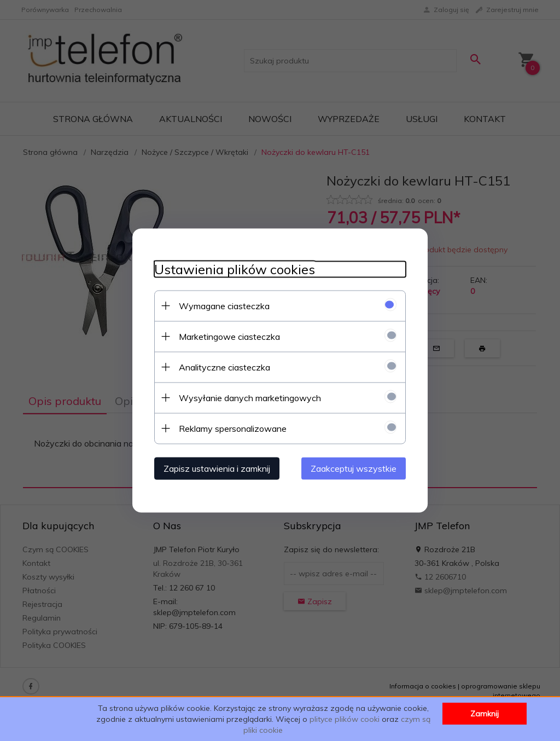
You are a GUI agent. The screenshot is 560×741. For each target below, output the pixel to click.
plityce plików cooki (345, 719)
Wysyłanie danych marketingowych (250, 398)
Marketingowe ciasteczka (229, 337)
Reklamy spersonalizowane (233, 429)
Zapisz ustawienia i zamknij (217, 468)
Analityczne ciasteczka (224, 367)
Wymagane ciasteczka (224, 306)
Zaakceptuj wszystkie (354, 468)
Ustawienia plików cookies (235, 270)
